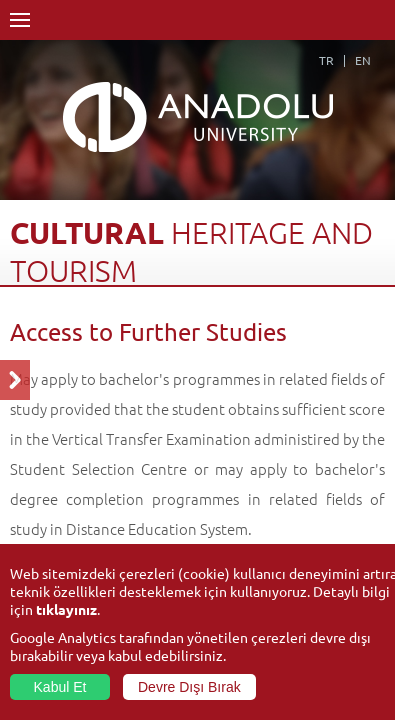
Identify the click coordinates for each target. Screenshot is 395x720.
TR (326, 60)
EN (363, 60)
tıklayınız (66, 609)
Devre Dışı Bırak (189, 687)
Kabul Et (60, 687)
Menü (20, 20)
